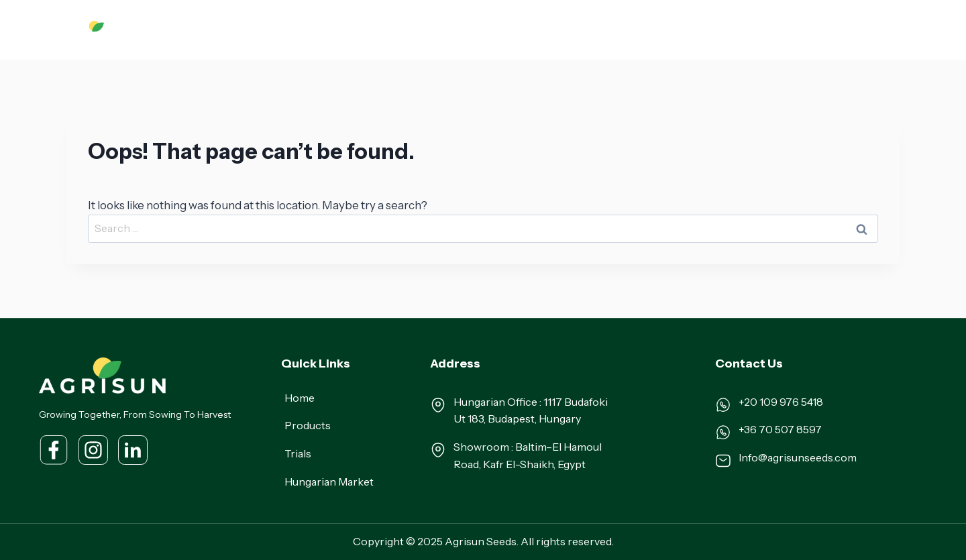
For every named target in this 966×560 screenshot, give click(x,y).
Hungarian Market (566, 30)
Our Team (647, 30)
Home (313, 30)
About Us (364, 30)
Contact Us (861, 30)
